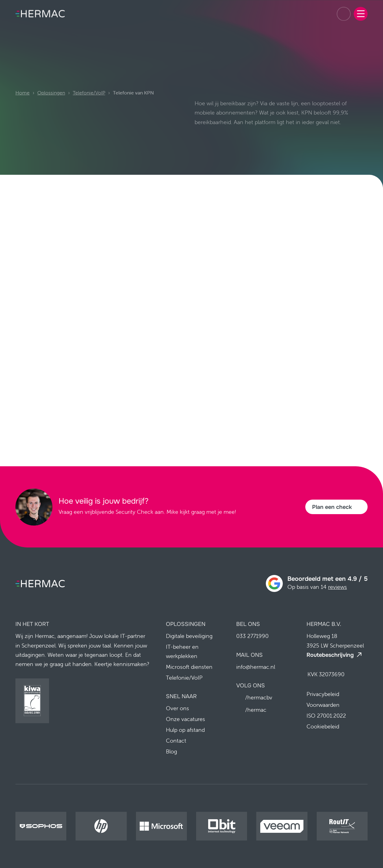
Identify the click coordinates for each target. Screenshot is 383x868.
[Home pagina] (40, 11)
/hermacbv (259, 698)
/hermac (256, 710)
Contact (176, 741)
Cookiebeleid (323, 726)
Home (23, 102)
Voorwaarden (323, 705)
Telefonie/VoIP (89, 102)
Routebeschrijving (330, 655)
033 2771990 (344, 11)
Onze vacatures (185, 719)
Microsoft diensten (189, 667)
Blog (171, 752)
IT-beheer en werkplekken (182, 652)
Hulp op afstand (185, 730)
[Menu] (361, 11)
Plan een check (332, 507)
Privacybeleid (323, 694)
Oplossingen (51, 102)
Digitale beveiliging (189, 636)
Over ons (177, 709)
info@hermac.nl (256, 667)
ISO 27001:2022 (326, 716)
